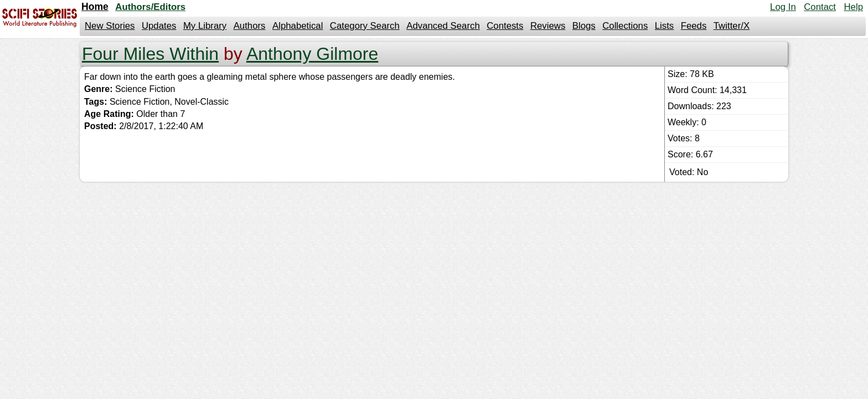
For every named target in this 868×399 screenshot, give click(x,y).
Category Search (365, 26)
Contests (505, 26)
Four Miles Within (150, 54)
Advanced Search (443, 26)
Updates (159, 26)
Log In (783, 7)
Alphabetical (298, 26)
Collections (625, 26)
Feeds (694, 26)
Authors (250, 26)
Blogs (584, 26)
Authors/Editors (150, 7)
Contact (820, 7)
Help (853, 7)
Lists (665, 26)
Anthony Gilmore (312, 54)
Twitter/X (732, 26)
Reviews (548, 26)
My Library (205, 26)
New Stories (110, 26)
